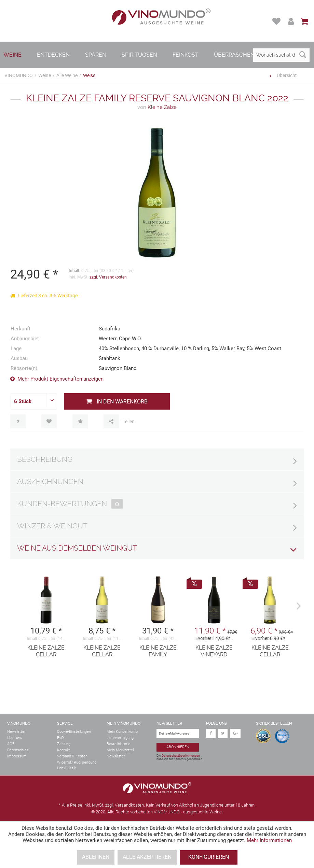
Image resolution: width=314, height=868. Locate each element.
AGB (11, 744)
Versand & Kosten (72, 756)
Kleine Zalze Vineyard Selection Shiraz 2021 (214, 651)
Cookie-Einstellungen (74, 732)
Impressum (17, 756)
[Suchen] (303, 55)
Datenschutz (18, 750)
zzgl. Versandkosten (108, 277)
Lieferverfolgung (120, 738)
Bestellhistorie (118, 744)
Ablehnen (96, 857)
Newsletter (16, 732)
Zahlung (64, 744)
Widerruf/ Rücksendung (77, 762)
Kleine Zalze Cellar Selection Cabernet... (46, 651)
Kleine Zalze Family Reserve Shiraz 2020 (158, 651)
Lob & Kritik (66, 768)
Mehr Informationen (269, 840)
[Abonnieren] (178, 747)
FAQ (60, 738)
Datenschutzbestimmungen (181, 756)
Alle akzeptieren (147, 857)
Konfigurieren (209, 857)
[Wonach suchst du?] (281, 55)
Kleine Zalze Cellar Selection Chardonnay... (102, 651)
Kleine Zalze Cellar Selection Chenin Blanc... (270, 651)
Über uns (15, 738)
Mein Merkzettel (120, 750)
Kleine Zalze (157, 107)
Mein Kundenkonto (122, 732)
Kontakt (64, 750)
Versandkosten (129, 805)
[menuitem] (277, 21)
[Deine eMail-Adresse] (178, 733)
